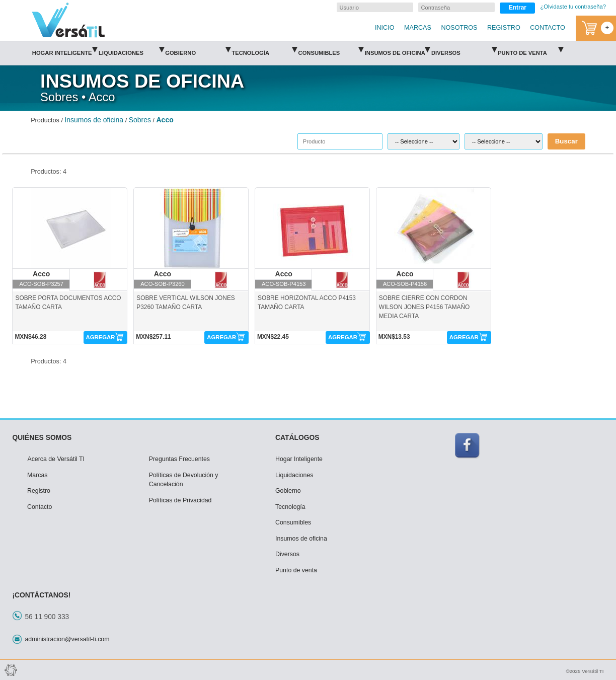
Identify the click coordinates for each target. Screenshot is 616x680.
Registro (39, 491)
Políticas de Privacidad (180, 500)
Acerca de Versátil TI (56, 459)
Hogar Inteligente (65, 50)
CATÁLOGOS (297, 437)
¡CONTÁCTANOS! (41, 595)
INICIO (384, 28)
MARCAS (418, 28)
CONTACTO (548, 28)
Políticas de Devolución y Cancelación (184, 480)
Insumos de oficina (398, 50)
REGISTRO (504, 28)
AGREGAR (101, 337)
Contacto (40, 507)
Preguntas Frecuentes (179, 459)
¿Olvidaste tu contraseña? (573, 7)
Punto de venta (530, 50)
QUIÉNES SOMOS (42, 437)
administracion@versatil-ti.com (67, 639)
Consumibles (331, 50)
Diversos (464, 50)
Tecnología (264, 50)
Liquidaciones (131, 50)
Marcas (37, 475)
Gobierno (198, 50)
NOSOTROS (459, 28)
